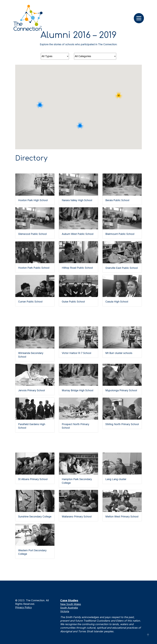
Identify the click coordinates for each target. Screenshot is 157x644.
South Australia (69, 608)
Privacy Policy (23, 607)
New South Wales (71, 604)
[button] (52, 121)
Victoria (65, 611)
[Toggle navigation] (139, 18)
